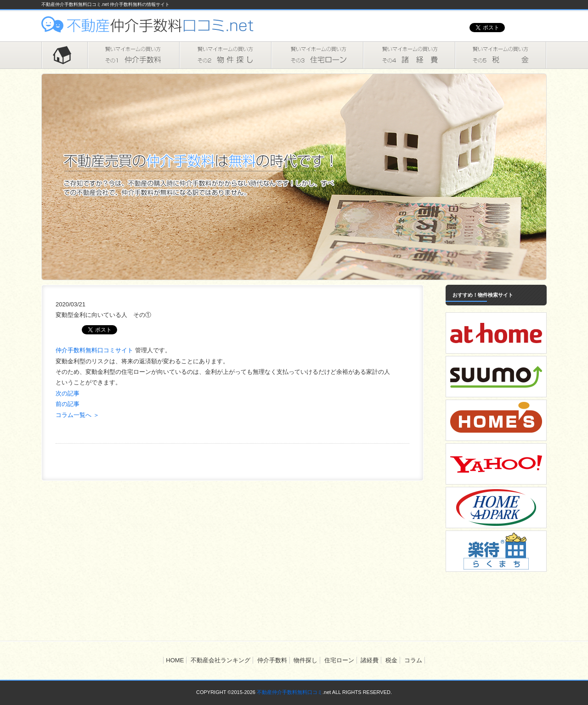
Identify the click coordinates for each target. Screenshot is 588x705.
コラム (413, 660)
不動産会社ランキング (220, 660)
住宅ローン (317, 55)
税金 (501, 55)
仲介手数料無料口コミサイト (95, 350)
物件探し (225, 55)
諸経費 (409, 55)
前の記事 (68, 404)
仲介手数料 (133, 55)
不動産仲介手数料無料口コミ (290, 692)
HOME (64, 55)
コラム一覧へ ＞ (77, 415)
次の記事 (68, 393)
